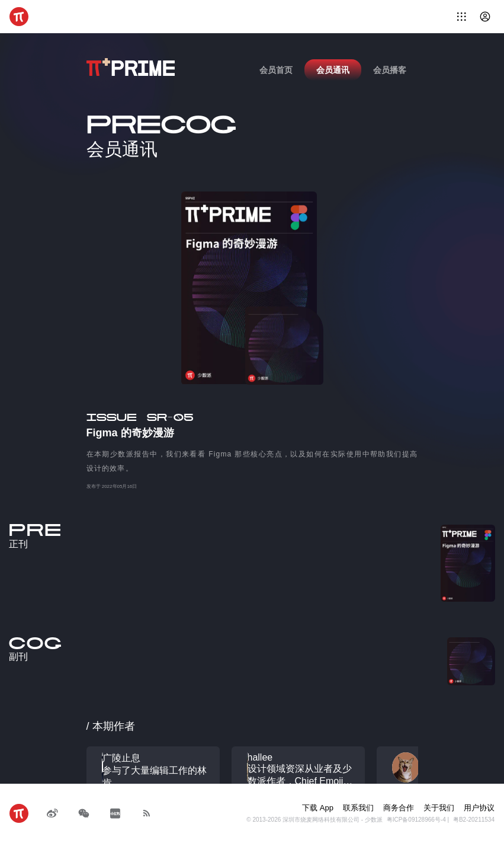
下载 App (318, 808)
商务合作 (399, 808)
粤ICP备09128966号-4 (416, 820)
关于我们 (439, 808)
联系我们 (358, 808)
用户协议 (479, 808)
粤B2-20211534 (474, 820)
